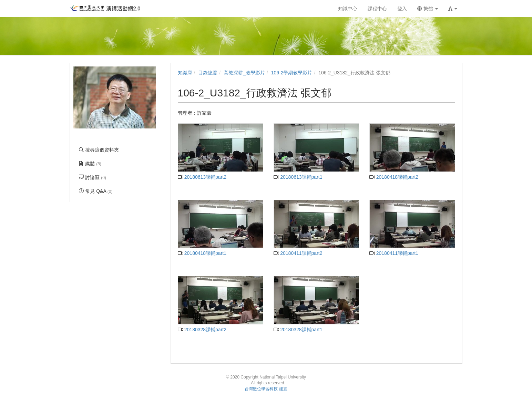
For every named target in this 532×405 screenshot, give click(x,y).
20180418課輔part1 (202, 253)
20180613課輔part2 (202, 177)
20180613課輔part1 (298, 177)
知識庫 (185, 73)
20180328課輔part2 (202, 330)
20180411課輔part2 (298, 253)
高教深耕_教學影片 (244, 73)
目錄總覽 (208, 73)
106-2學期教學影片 (292, 73)
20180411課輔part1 (394, 253)
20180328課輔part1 (298, 330)
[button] (453, 9)
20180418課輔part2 (394, 177)
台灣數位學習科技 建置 (266, 389)
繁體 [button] (428, 9)
